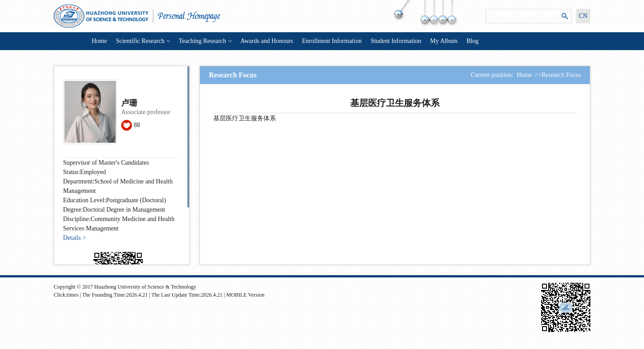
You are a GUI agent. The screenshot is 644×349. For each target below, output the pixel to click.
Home (99, 41)
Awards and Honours (267, 41)
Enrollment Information (332, 41)
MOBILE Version (245, 295)
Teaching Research (205, 41)
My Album (444, 41)
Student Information (396, 41)
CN (583, 16)
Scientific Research (143, 41)
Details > (74, 238)
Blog (472, 41)
